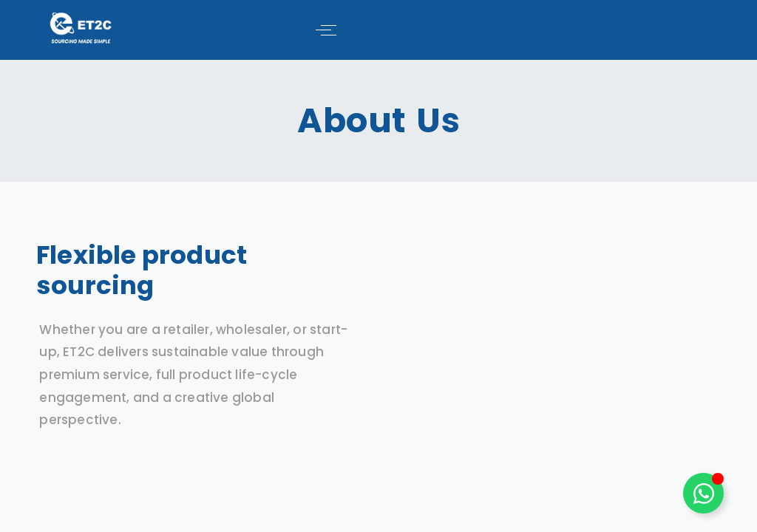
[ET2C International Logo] (81, 27)
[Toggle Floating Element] (703, 493)
